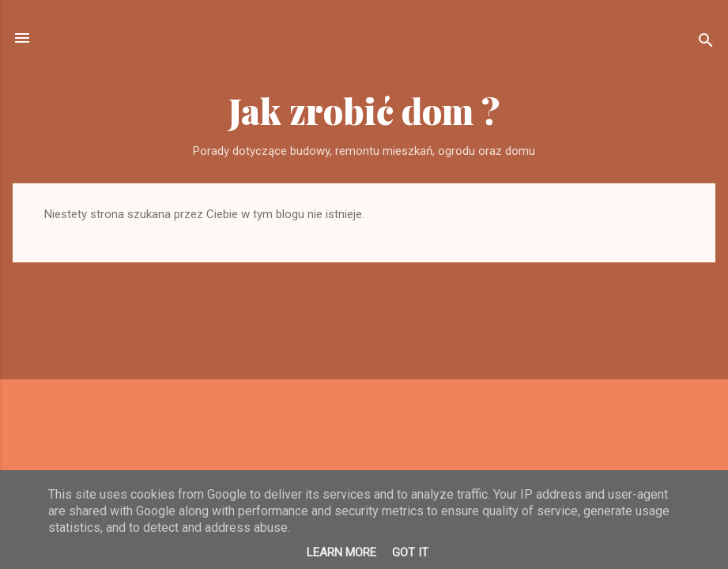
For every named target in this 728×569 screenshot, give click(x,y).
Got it (410, 552)
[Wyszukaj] (706, 43)
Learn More (341, 552)
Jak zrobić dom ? (364, 110)
